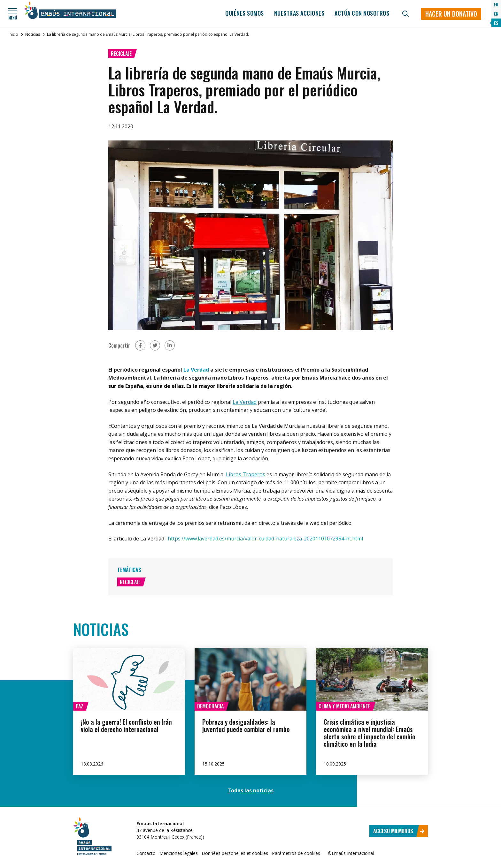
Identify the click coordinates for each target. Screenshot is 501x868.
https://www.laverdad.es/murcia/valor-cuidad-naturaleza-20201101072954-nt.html (265, 539)
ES (496, 23)
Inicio (13, 34)
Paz (80, 706)
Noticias (33, 34)
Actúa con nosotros (362, 13)
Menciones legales (179, 853)
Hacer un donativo (451, 14)
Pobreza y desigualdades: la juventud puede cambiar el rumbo (246, 725)
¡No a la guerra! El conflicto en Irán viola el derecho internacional (126, 725)
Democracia (210, 706)
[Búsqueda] (405, 14)
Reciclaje (121, 54)
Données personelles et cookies (235, 853)
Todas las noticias (250, 790)
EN (496, 14)
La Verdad (196, 370)
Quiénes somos (245, 13)
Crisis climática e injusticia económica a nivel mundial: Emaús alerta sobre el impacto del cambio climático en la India (370, 733)
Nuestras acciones (299, 13)
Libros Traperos (246, 474)
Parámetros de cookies (296, 853)
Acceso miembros (399, 831)
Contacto (146, 853)
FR (496, 4)
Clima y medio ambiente (344, 706)
